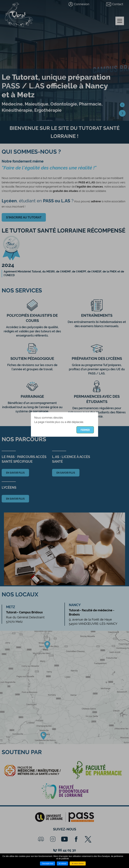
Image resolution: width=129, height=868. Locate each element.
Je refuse (62, 863)
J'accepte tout (48, 863)
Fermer (85, 430)
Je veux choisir (78, 863)
